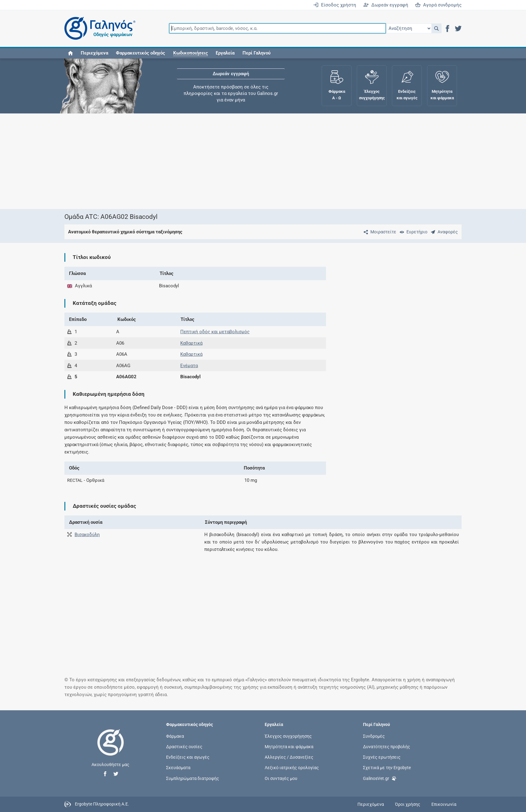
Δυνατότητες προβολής (387, 747)
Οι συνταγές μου (281, 778)
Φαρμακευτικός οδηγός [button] (141, 53)
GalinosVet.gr (380, 778)
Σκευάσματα (178, 768)
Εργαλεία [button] (225, 53)
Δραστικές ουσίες (184, 747)
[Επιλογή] (409, 28)
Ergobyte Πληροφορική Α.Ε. (102, 804)
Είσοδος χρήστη (335, 5)
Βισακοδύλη (87, 535)
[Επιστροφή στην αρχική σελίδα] (111, 749)
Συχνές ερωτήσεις (382, 757)
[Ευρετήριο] (412, 232)
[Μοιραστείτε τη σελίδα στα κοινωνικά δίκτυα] (379, 232)
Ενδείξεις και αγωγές (188, 757)
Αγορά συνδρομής (438, 5)
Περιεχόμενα (94, 53)
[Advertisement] (245, 161)
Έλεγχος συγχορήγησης (288, 736)
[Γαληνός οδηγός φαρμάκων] (98, 29)
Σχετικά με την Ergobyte (387, 768)
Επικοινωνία (444, 804)
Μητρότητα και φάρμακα (289, 747)
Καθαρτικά (191, 343)
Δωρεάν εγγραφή (386, 5)
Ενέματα (189, 366)
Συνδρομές (374, 736)
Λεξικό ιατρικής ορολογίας (292, 768)
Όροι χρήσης (408, 804)
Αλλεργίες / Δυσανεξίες (289, 757)
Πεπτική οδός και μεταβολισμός (215, 332)
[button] (436, 28)
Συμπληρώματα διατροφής (193, 778)
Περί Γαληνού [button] (257, 53)
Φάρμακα (175, 736)
